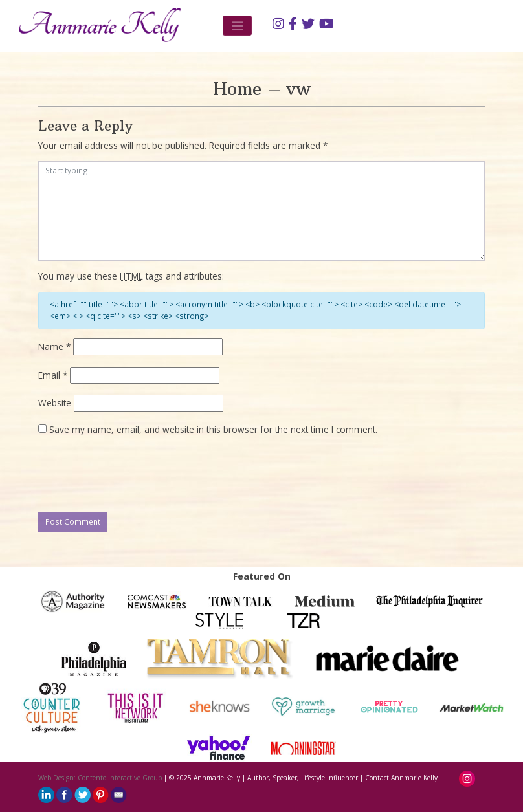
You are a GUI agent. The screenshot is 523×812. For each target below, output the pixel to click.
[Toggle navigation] (237, 26)
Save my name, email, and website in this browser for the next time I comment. (213, 429)
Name (54, 346)
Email (53, 375)
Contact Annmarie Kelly (401, 778)
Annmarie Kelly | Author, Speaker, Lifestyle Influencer (276, 778)
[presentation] (137, 475)
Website (55, 403)
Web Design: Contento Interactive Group (100, 778)
